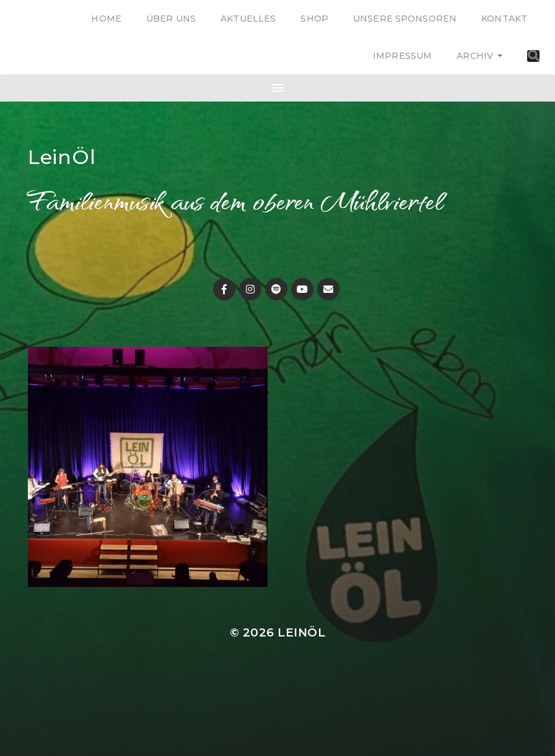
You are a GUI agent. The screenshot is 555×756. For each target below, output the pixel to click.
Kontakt (504, 19)
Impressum (402, 56)
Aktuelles (248, 19)
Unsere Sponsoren (405, 19)
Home (106, 19)
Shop (314, 19)
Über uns (171, 19)
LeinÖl (62, 157)
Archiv (475, 56)
